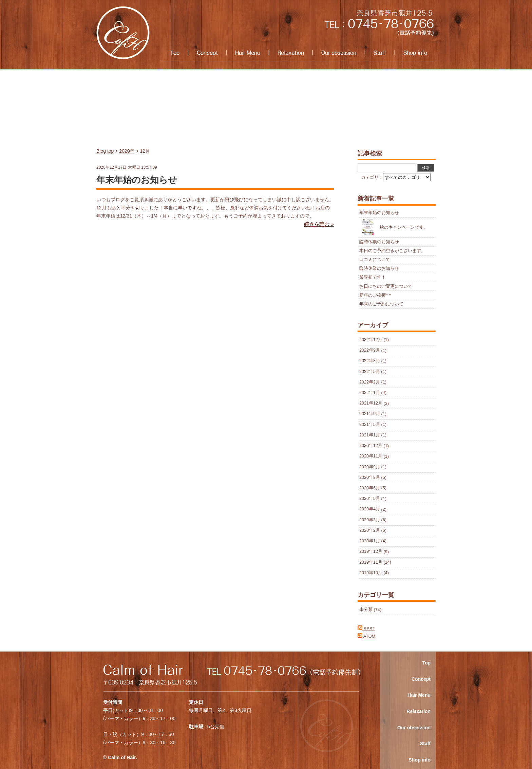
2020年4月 (370, 509)
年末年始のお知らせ (137, 180)
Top (175, 53)
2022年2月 (370, 382)
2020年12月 (371, 446)
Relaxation (291, 53)
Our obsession (339, 53)
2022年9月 (370, 351)
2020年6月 (370, 488)
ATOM (366, 636)
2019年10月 (371, 573)
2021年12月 (371, 404)
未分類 (366, 610)
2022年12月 (371, 340)
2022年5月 (370, 372)
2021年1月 (370, 435)
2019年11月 (371, 562)
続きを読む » (319, 224)
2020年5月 (370, 499)
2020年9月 (370, 467)
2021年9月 (370, 414)
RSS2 (366, 629)
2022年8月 (370, 361)
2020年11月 (371, 456)
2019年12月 (371, 552)
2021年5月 (370, 425)
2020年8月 (370, 477)
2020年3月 (370, 520)
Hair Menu (248, 53)
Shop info (415, 53)
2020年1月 (370, 541)
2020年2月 (370, 530)
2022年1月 (370, 393)
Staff (380, 53)
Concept (207, 53)
